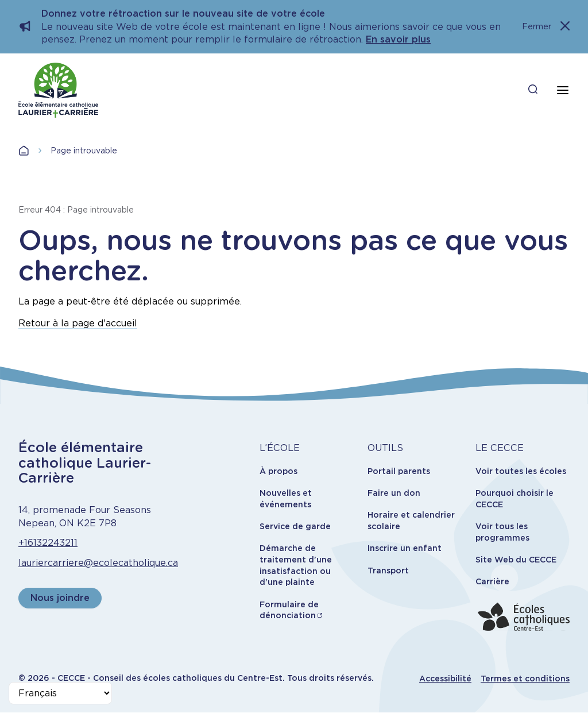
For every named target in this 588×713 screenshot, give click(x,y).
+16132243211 (48, 543)
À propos (278, 471)
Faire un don (394, 493)
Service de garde (295, 526)
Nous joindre (60, 598)
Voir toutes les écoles (521, 471)
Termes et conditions (525, 679)
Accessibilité (445, 679)
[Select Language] (60, 693)
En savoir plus (398, 39)
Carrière (492, 581)
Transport (388, 571)
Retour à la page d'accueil (78, 323)
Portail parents (399, 471)
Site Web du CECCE (516, 560)
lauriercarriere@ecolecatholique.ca (98, 563)
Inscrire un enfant (405, 548)
